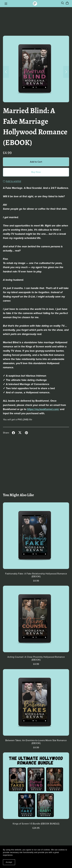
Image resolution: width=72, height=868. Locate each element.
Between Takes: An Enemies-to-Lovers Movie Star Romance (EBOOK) (36, 742)
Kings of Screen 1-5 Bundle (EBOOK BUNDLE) (36, 824)
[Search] (63, 3)
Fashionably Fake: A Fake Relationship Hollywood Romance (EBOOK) (36, 575)
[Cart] (68, 3)
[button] (6, 72)
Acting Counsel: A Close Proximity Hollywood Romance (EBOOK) (36, 658)
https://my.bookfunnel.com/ (43, 409)
